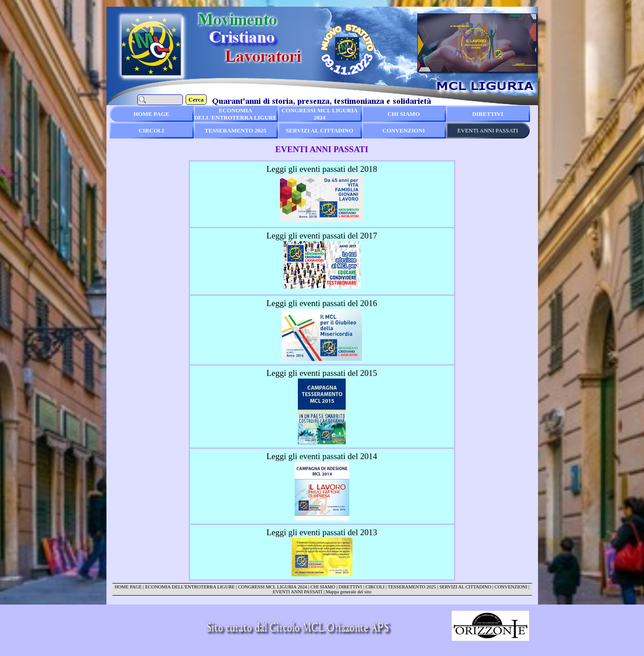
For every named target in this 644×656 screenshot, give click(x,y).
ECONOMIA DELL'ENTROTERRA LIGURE (190, 587)
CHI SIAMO (323, 587)
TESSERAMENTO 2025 (412, 587)
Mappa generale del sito (348, 592)
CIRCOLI (375, 587)
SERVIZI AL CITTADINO (465, 587)
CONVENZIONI (511, 587)
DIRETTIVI (350, 587)
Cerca (196, 100)
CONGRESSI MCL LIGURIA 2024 (272, 587)
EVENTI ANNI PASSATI (298, 592)
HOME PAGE (128, 587)
